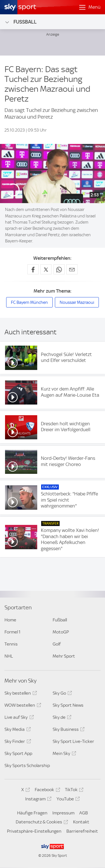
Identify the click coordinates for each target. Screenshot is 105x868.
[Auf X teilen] (46, 269)
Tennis (11, 644)
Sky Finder (17, 742)
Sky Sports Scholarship (27, 765)
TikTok (73, 791)
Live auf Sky (18, 718)
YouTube (67, 800)
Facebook (46, 791)
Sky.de (61, 718)
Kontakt (81, 822)
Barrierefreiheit (82, 831)
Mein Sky (64, 754)
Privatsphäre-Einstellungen (34, 831)
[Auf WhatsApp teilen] (59, 269)
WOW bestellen (22, 706)
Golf (57, 644)
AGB (84, 813)
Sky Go (61, 694)
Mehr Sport (64, 656)
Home (10, 620)
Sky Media (17, 730)
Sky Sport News (68, 705)
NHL (9, 656)
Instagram (38, 800)
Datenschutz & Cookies (41, 823)
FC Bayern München (29, 302)
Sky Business (68, 730)
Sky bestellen (20, 694)
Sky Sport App (18, 753)
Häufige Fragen (32, 813)
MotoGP (61, 632)
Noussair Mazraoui (77, 302)
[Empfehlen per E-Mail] (72, 269)
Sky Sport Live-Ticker (73, 741)
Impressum (63, 813)
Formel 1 (12, 632)
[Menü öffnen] (90, 7)
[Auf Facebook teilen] (33, 269)
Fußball (21, 22)
